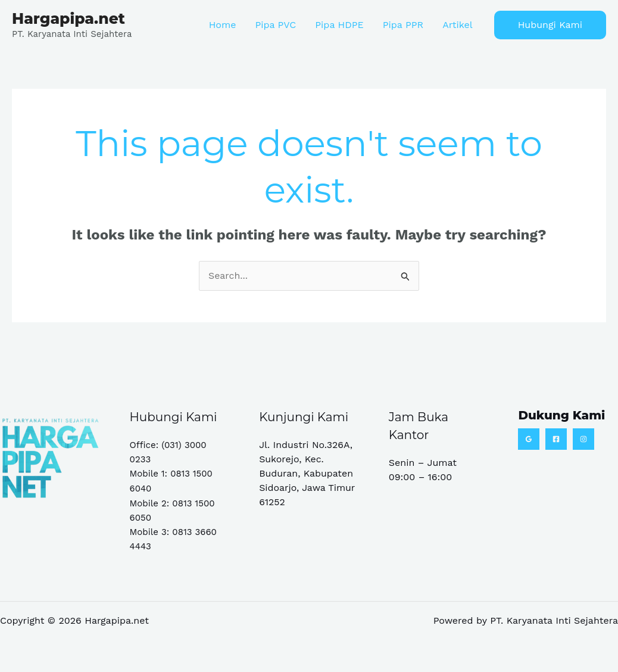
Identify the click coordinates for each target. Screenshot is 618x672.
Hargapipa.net (68, 18)
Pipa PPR (403, 25)
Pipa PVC (275, 25)
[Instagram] (583, 439)
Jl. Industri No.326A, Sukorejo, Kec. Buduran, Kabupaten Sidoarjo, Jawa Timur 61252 (307, 473)
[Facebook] (556, 439)
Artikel (457, 25)
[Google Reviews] (529, 439)
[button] (550, 25)
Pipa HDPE (339, 25)
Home (223, 25)
